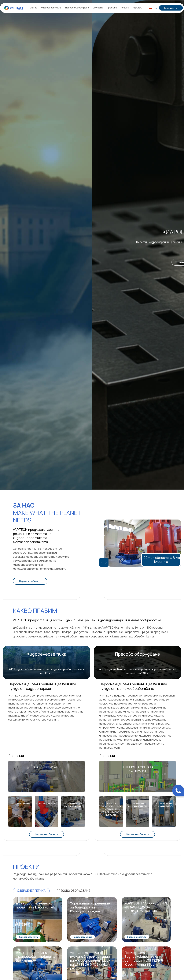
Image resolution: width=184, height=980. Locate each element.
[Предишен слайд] (102, 562)
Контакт (169, 8)
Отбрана (98, 8)
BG (153, 8)
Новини (125, 8)
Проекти (112, 8)
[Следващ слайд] (106, 562)
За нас (34, 8)
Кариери (137, 8)
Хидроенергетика (51, 8)
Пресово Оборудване (77, 8)
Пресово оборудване (73, 891)
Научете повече (29, 581)
